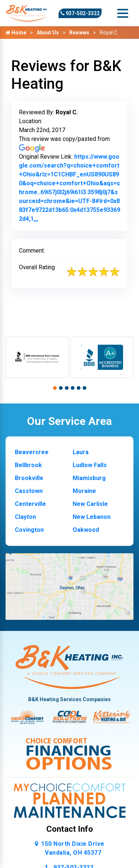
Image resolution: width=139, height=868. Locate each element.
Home (16, 33)
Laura (81, 452)
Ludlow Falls (90, 465)
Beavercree (32, 452)
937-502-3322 (80, 13)
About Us (48, 33)
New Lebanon (92, 517)
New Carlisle (90, 504)
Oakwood (86, 530)
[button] (55, 388)
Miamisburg (89, 478)
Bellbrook (28, 465)
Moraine (84, 491)
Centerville (30, 504)
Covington (29, 530)
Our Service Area (69, 421)
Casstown (29, 491)
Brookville (29, 478)
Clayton (25, 517)
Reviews (79, 33)
